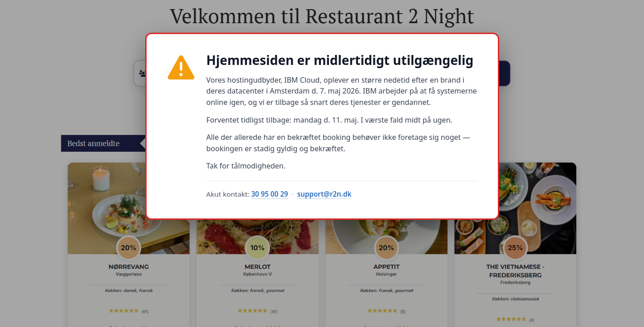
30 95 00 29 (269, 194)
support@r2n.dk (324, 194)
